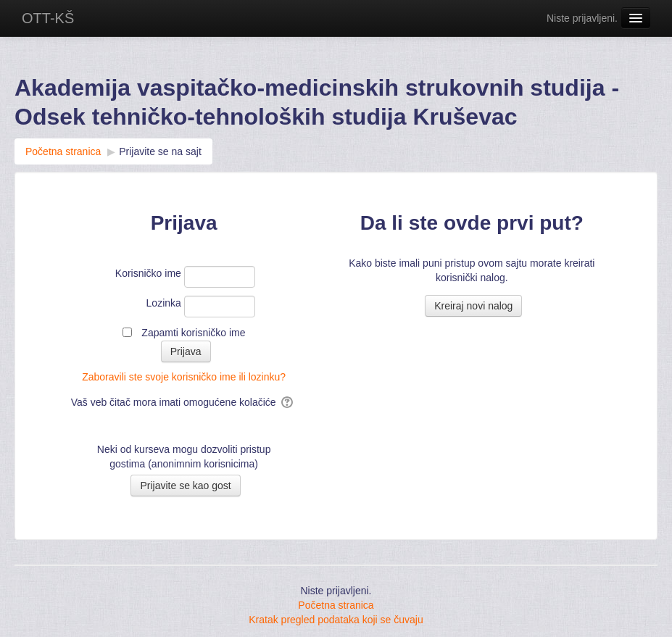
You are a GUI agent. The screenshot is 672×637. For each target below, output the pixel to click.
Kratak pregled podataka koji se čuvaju (336, 620)
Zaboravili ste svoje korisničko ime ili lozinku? (184, 377)
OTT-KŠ (48, 18)
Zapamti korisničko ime (193, 333)
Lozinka (164, 303)
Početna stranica (336, 605)
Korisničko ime (148, 273)
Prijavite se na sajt (160, 151)
